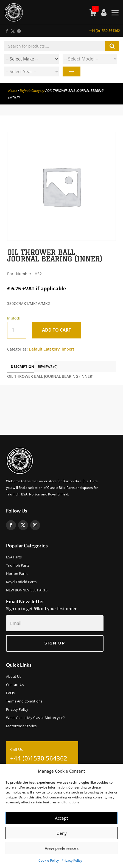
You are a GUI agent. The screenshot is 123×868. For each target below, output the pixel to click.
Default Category (32, 91)
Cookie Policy (49, 860)
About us (14, 677)
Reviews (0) (48, 367)
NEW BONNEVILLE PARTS (27, 590)
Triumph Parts (18, 566)
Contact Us (15, 685)
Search (72, 71)
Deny (62, 833)
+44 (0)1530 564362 (105, 31)
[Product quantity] (17, 330)
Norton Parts (17, 574)
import (68, 349)
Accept (62, 818)
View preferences (62, 848)
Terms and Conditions (24, 701)
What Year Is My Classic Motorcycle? (35, 718)
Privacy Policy (72, 860)
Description (23, 367)
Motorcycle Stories (21, 726)
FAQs (10, 693)
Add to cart (57, 330)
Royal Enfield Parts (21, 582)
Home (13, 91)
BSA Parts (14, 557)
